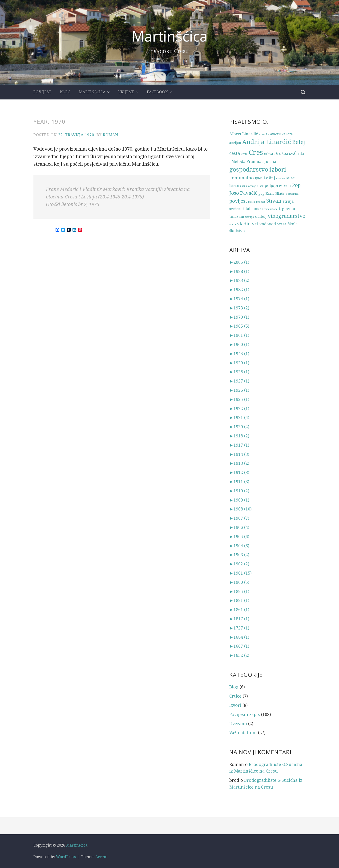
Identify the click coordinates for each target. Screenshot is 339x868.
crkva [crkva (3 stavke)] (269, 154)
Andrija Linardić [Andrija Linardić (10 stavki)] (267, 142)
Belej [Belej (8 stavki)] (299, 142)
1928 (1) (239, 372)
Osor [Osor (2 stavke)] (260, 186)
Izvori (235, 705)
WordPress (66, 857)
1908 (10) (240, 509)
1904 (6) (239, 546)
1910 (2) (239, 491)
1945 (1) (239, 354)
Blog (65, 92)
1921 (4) (239, 417)
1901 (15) (240, 573)
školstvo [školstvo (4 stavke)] (237, 231)
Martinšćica (170, 36)
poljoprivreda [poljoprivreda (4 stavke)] (278, 185)
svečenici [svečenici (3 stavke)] (237, 209)
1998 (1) (239, 271)
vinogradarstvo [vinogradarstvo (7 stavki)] (287, 216)
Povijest (42, 92)
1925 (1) (239, 399)
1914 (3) (239, 454)
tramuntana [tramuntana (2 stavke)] (271, 209)
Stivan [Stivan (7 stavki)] (274, 201)
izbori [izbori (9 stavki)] (278, 169)
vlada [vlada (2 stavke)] (233, 224)
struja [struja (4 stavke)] (288, 201)
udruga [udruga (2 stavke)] (250, 217)
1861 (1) (239, 609)
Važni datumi (243, 732)
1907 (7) (239, 518)
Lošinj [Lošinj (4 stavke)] (269, 178)
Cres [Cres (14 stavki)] (256, 152)
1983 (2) (239, 280)
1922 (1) (239, 408)
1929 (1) (239, 363)
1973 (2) (239, 308)
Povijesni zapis (245, 714)
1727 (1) (239, 628)
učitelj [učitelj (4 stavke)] (261, 216)
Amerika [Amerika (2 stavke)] (264, 134)
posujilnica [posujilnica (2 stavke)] (292, 194)
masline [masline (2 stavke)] (281, 178)
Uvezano (238, 724)
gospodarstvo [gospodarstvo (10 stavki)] (249, 169)
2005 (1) (239, 262)
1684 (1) (239, 637)
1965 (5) (239, 326)
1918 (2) (239, 436)
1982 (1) (239, 289)
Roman (111, 135)
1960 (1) (239, 344)
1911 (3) (239, 481)
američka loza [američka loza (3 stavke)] (282, 134)
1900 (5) (239, 582)
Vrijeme (126, 92)
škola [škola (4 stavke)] (293, 224)
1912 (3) (239, 472)
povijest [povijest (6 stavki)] (238, 201)
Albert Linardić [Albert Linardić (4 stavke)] (244, 134)
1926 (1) (239, 390)
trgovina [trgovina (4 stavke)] (287, 208)
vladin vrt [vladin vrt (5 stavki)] (248, 224)
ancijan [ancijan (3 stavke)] (235, 143)
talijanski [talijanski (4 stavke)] (254, 208)
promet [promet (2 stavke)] (261, 202)
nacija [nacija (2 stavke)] (244, 186)
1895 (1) (239, 591)
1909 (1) (239, 500)
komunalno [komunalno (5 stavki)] (242, 178)
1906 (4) (239, 527)
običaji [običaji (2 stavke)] (252, 186)
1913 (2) (239, 463)
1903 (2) (239, 555)
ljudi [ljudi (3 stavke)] (259, 178)
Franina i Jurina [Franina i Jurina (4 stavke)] (261, 161)
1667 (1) (239, 646)
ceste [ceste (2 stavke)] (244, 154)
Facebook (157, 92)
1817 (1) (239, 619)
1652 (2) (239, 655)
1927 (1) (239, 381)
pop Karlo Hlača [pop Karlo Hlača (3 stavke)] (272, 193)
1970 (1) (239, 317)
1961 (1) (239, 335)
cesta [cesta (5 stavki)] (235, 153)
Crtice (235, 696)
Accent (101, 857)
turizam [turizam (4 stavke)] (237, 216)
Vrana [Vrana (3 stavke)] (282, 224)
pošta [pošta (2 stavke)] (252, 202)
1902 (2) (239, 564)
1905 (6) (239, 536)
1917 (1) (239, 445)
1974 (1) (239, 299)
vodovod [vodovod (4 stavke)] (268, 224)
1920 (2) (239, 427)
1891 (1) (239, 600)
